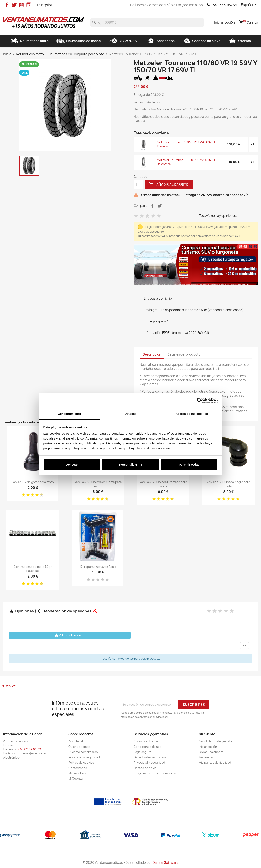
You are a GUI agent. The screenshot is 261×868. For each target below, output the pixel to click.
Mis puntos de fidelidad (215, 763)
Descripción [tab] (152, 354)
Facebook (7, 5)
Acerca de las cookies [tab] (192, 414)
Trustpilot (44, 5)
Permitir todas (189, 464)
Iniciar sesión (208, 747)
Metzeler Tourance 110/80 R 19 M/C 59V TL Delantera (186, 162)
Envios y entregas (146, 741)
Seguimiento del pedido (215, 741)
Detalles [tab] (130, 414)
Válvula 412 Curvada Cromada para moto (163, 484)
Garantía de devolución (150, 757)
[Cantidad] (138, 184)
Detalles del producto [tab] (184, 354)
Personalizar (131, 464)
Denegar (72, 464)
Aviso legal (76, 741)
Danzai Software (166, 862)
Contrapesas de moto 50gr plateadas (33, 569)
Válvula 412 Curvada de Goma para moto (98, 484)
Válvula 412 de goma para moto (33, 482)
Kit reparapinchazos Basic (98, 567)
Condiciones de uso (148, 747)
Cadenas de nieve (201, 41)
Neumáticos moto (29, 41)
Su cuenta (207, 734)
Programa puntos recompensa (155, 773)
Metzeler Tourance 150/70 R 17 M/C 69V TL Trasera (186, 144)
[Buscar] (147, 22)
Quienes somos (79, 747)
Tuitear (160, 206)
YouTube (21, 5)
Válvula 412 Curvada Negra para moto (228, 484)
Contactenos (78, 768)
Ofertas (240, 41)
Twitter (14, 5)
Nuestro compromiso (83, 752)
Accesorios (161, 41)
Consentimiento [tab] (69, 414)
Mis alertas (206, 757)
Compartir (152, 206)
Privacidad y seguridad (84, 757)
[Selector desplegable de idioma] (249, 5)
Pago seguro (143, 752)
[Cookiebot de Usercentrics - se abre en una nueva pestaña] (200, 401)
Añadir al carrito (169, 184)
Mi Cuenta (75, 778)
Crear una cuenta (211, 752)
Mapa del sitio (78, 773)
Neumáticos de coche (79, 41)
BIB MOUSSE (124, 41)
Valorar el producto (70, 635)
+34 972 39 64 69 (224, 5)
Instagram (29, 5)
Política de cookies (81, 763)
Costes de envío (145, 768)
